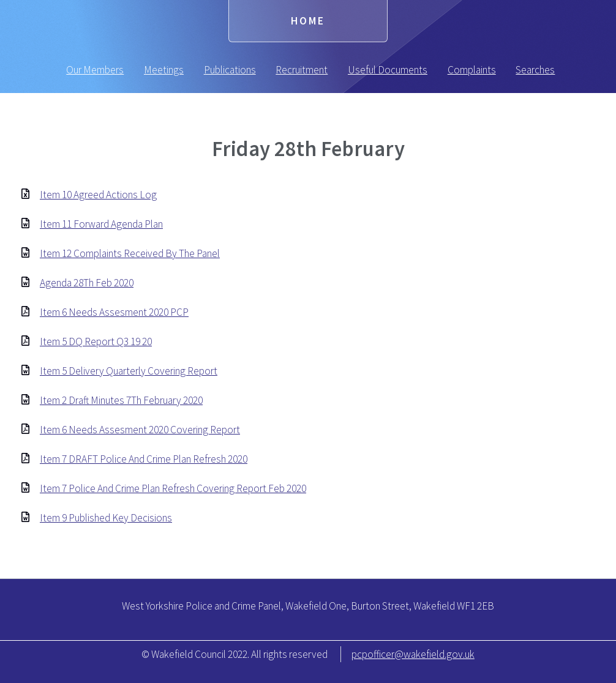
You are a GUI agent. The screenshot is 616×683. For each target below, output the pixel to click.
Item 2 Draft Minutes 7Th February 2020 (121, 400)
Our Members (95, 70)
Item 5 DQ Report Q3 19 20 (96, 341)
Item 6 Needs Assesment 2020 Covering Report (140, 430)
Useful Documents (388, 70)
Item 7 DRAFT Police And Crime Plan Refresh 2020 (144, 459)
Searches (535, 70)
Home (308, 21)
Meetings (164, 70)
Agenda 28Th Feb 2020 (87, 283)
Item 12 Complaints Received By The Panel (130, 253)
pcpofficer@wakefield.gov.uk (413, 654)
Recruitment (302, 70)
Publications (230, 70)
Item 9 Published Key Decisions (106, 518)
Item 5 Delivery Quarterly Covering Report (129, 371)
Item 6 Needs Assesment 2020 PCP (114, 312)
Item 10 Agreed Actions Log (98, 195)
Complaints (472, 70)
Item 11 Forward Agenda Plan (101, 224)
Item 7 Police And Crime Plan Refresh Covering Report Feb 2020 (173, 488)
